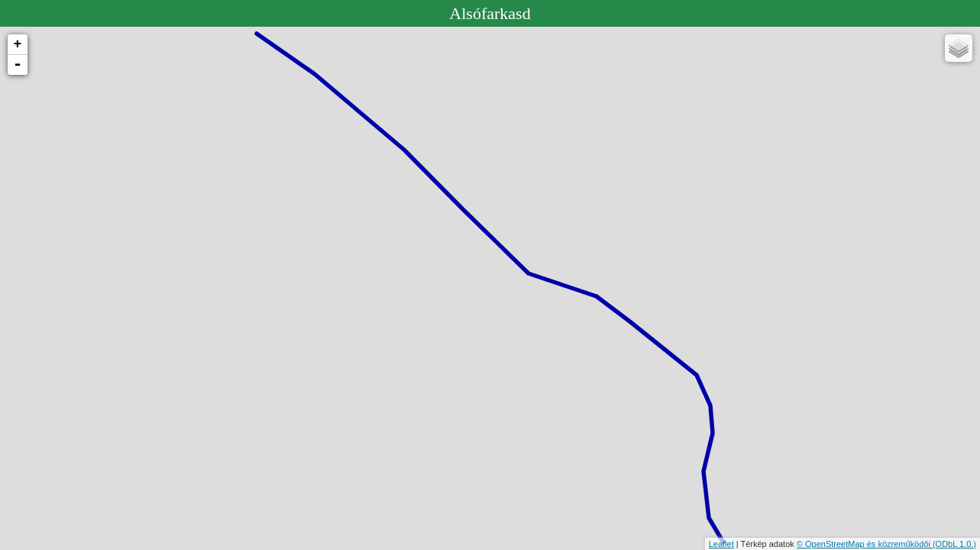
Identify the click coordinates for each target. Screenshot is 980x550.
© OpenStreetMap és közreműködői (865, 544)
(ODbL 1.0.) (954, 544)
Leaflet (721, 544)
